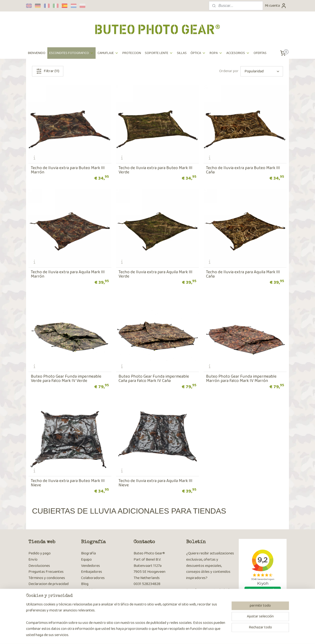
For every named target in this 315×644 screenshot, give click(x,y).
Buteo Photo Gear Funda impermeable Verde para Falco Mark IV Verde (66, 379)
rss (155, 635)
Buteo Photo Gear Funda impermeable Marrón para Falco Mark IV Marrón (241, 379)
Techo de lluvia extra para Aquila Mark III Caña (243, 274)
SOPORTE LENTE (159, 53)
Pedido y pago (40, 553)
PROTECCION (132, 53)
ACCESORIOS (238, 53)
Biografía (88, 553)
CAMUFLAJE (108, 53)
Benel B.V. (89, 590)
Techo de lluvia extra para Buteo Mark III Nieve (68, 483)
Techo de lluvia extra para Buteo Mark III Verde (155, 170)
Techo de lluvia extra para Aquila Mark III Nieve (155, 483)
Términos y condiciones (47, 578)
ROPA (216, 53)
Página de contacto (149, 596)
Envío (33, 560)
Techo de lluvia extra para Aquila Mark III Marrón (68, 274)
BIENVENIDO (37, 53)
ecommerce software (170, 635)
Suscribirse (198, 609)
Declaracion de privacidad (49, 584)
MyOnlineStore (205, 635)
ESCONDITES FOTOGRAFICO (71, 53)
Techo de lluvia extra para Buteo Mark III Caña (243, 170)
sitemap (147, 635)
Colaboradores (93, 578)
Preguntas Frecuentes (46, 572)
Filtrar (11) (48, 71)
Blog (85, 584)
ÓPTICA (198, 53)
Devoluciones (39, 566)
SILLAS (182, 53)
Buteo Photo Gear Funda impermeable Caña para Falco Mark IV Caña (154, 379)
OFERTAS (260, 53)
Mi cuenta (276, 6)
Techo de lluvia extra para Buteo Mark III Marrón (68, 170)
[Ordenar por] (262, 71)
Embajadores (92, 572)
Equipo (86, 560)
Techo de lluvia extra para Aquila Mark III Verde (155, 274)
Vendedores (90, 566)
